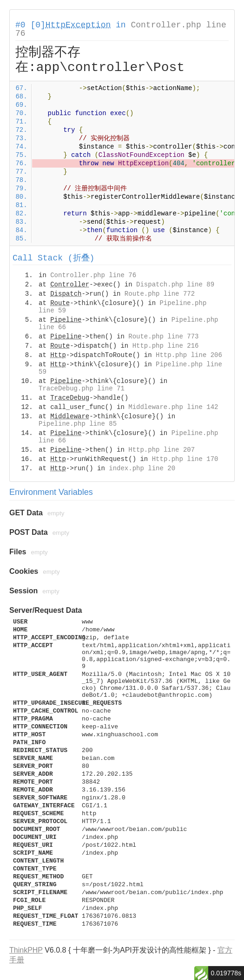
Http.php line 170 (185, 459)
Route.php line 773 (163, 337)
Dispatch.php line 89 (175, 285)
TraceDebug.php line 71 (82, 389)
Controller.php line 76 (93, 275)
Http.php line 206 (189, 355)
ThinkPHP (26, 950)
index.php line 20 (142, 468)
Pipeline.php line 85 (78, 424)
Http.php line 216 (166, 346)
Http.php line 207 (162, 450)
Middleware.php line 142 (173, 407)
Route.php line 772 (160, 294)
